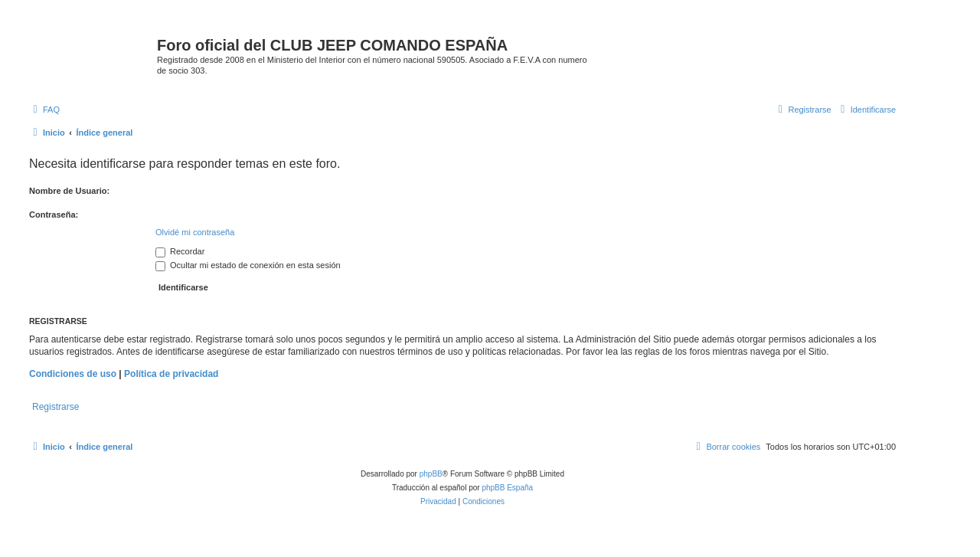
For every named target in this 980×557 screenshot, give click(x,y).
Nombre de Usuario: (69, 191)
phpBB (431, 474)
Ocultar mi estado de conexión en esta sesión (248, 265)
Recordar (180, 251)
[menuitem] (44, 110)
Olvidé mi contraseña (195, 232)
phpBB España (507, 488)
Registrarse (56, 407)
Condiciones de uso (73, 374)
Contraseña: (54, 215)
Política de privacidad (171, 374)
